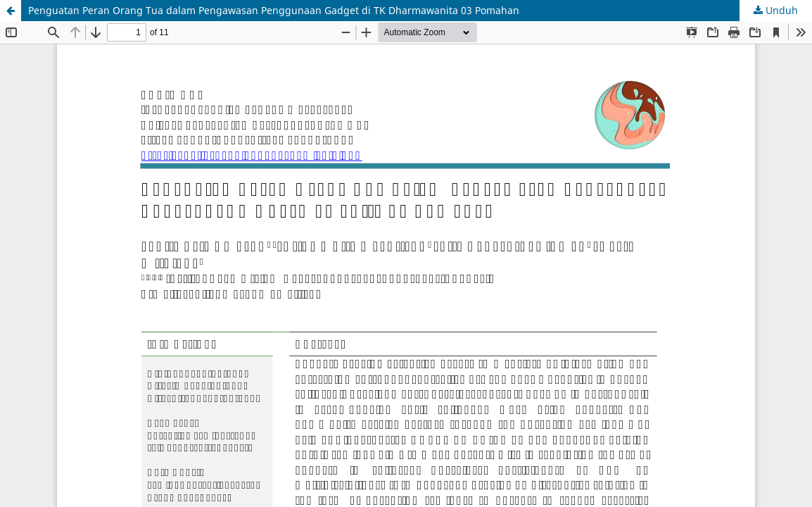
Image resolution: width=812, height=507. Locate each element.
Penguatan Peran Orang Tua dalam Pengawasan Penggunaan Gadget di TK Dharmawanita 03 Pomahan (274, 10)
